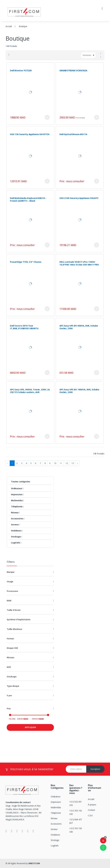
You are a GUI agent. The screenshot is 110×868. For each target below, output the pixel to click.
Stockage (17, 537)
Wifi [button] (9, 667)
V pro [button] (9, 695)
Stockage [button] (12, 677)
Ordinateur (17, 488)
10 (55, 463)
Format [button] (10, 639)
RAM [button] (9, 601)
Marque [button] (11, 572)
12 (67, 463)
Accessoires (18, 519)
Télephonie (17, 506)
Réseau (15, 512)
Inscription (95, 769)
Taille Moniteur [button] (14, 629)
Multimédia (17, 500)
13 (73, 463)
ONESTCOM (34, 863)
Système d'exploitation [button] (19, 619)
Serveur (16, 525)
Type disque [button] (13, 686)
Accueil (9, 26)
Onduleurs (17, 531)
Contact (92, 810)
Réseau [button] (10, 657)
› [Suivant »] (78, 463)
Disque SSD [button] (12, 648)
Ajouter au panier (47, 117)
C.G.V (90, 815)
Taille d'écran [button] (14, 610)
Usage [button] (10, 581)
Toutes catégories (21, 482)
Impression (17, 494)
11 (61, 463)
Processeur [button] (12, 591)
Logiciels (16, 543)
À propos (92, 805)
